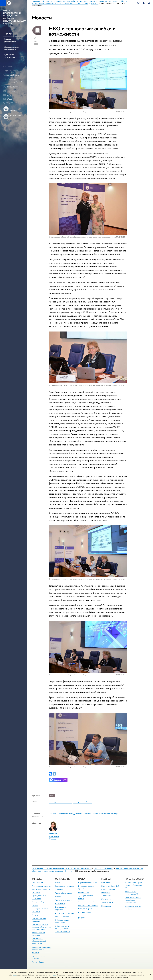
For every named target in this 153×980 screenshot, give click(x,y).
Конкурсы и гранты (86, 909)
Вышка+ (58, 896)
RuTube (9, 99)
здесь (15, 975)
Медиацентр (106, 899)
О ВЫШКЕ (37, 879)
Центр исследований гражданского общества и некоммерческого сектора (84, 814)
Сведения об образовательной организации (39, 941)
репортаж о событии (83, 802)
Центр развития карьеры (65, 913)
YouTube (10, 95)
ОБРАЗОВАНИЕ (62, 879)
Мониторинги (84, 892)
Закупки (35, 905)
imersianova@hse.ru (11, 75)
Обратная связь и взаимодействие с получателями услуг (63, 929)
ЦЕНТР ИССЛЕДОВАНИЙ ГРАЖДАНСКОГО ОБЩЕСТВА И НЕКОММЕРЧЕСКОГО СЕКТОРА (14, 17)
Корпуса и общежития (41, 902)
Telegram (10, 103)
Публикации (106, 906)
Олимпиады (59, 890)
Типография (106, 896)
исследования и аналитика (60, 802)
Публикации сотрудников (9, 56)
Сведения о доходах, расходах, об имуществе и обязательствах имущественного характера (42, 930)
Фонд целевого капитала (42, 915)
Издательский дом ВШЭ (110, 886)
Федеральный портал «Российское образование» (133, 900)
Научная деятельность (10, 40)
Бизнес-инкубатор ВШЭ (64, 917)
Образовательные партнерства (62, 921)
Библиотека (106, 883)
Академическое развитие (88, 905)
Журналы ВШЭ (107, 903)
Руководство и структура (42, 886)
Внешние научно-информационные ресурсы (85, 915)
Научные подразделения (104, 868)
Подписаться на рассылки (16, 109)
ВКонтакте (11, 91)
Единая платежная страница (39, 957)
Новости (69, 871)
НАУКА (82, 879)
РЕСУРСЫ (106, 879)
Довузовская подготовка (65, 886)
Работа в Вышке (38, 962)
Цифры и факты (38, 883)
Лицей (58, 883)
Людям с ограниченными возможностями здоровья (42, 950)
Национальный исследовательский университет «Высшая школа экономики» (62, 868)
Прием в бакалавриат (63, 893)
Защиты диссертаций (86, 902)
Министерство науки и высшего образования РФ (133, 885)
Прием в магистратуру (64, 900)
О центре (8, 34)
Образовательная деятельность (11, 48)
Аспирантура (60, 903)
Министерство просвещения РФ (131, 893)
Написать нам (15, 115)
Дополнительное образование (62, 908)
